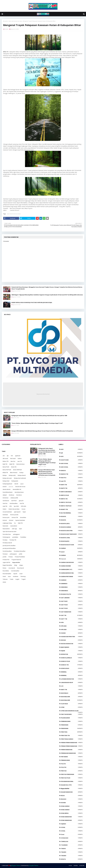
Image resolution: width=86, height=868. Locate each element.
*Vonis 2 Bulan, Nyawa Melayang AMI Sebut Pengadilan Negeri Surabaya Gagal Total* (37, 423)
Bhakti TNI (5, 473)
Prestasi (11, 557)
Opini (20, 529)
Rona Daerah (20, 568)
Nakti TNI (20, 523)
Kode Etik (82, 866)
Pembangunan (6, 537)
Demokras (19, 495)
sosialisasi (16, 576)
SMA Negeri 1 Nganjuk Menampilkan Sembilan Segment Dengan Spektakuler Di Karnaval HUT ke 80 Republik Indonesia (47, 295)
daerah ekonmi (7, 489)
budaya (21, 473)
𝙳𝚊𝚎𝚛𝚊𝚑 (11, 487)
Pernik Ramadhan (7, 551)
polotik (5, 557)
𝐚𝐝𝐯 (8, 456)
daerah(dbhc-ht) (17, 489)
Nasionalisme (6, 529)
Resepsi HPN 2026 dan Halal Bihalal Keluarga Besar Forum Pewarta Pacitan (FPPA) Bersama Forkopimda (42, 431)
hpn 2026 (16, 506)
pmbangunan (13, 554)
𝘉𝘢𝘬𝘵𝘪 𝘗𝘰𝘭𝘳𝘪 (13, 461)
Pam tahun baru (7, 534)
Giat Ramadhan (14, 503)
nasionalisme (14, 526)
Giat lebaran (6, 501)
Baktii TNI (12, 464)
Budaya (5, 475)
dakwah (5, 495)
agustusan (18, 456)
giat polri (21, 501)
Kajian (24, 512)
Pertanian (5, 554)
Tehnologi (23, 576)
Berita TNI (14, 467)
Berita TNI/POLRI (17, 470)
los (15, 523)
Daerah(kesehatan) (8, 492)
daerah (16, 484)
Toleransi (5, 579)
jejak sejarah (17, 512)
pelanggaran (16, 534)
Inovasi (23, 509)
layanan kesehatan (20, 520)
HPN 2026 (23, 506)
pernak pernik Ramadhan (9, 548)
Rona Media (6, 571)
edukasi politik (14, 498)
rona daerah (12, 568)
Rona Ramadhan (7, 574)
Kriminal (11, 520)
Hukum (5, 509)
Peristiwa (5, 540)
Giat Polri (5, 503)
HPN (11, 506)
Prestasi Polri (6, 560)
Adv (12, 456)
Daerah (5, 487)
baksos (20, 459)
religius (21, 565)
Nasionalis (5, 526)
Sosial (4, 576)
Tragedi (23, 579)
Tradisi (12, 579)
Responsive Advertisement (43, 394)
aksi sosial (5, 459)
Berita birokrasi (20, 464)
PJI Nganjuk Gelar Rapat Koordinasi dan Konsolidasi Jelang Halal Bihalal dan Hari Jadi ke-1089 (39, 416)
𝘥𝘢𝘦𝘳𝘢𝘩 (22, 484)
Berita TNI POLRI (7, 470)
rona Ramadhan (15, 571)
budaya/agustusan (7, 484)
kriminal (5, 520)
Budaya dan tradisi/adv (20, 478)
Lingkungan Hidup (7, 523)
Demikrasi (12, 495)
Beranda (5, 21)
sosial (21, 574)
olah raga (14, 529)
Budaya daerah (22, 475)
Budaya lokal (6, 481)
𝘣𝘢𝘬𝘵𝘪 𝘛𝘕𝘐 (20, 461)
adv (4, 456)
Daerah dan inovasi (20, 487)
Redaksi (6, 29)
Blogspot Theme (16, 866)
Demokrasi (6, 498)
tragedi (17, 579)
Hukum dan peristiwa (14, 509)
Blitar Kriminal (14, 473)
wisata (4, 582)
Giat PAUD (14, 501)
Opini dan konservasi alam (15, 21)
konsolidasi (23, 517)
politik (21, 554)
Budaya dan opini (7, 478)
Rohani (4, 568)
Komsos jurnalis (14, 515)
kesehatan (5, 515)
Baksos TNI (6, 461)
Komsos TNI (15, 517)
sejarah (15, 574)
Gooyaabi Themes (33, 866)
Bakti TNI (5, 464)
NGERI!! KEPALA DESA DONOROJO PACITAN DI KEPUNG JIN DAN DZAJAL (32, 302)
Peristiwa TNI (13, 540)
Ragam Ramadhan (7, 565)
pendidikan (15, 537)
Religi (16, 565)
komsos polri (6, 517)
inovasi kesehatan (7, 512)
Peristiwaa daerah (7, 543)
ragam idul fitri (6, 562)
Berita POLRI (6, 467)
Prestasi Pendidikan (20, 557)
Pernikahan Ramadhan (20, 551)
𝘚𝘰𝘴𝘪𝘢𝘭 (9, 576)
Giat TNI (22, 503)
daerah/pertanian (19, 492)
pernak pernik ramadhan (9, 546)
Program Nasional (16, 560)
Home (70, 866)
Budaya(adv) (15, 481)
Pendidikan (23, 537)
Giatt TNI (5, 506)
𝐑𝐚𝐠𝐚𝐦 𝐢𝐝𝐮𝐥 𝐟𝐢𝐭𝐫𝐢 (16, 562)
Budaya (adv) (12, 475)
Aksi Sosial (13, 459)
